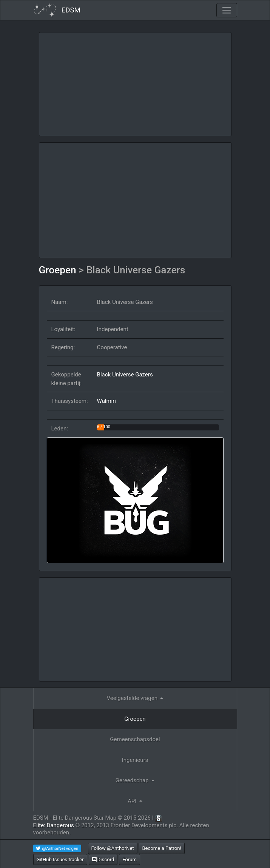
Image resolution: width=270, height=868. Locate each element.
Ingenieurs (135, 760)
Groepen (59, 270)
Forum (130, 860)
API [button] (133, 801)
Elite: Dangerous (54, 825)
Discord (103, 860)
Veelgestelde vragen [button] (133, 698)
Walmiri (106, 401)
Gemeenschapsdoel (135, 739)
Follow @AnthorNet (113, 848)
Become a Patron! (162, 848)
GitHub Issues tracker (60, 860)
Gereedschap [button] (133, 780)
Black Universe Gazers (125, 375)
